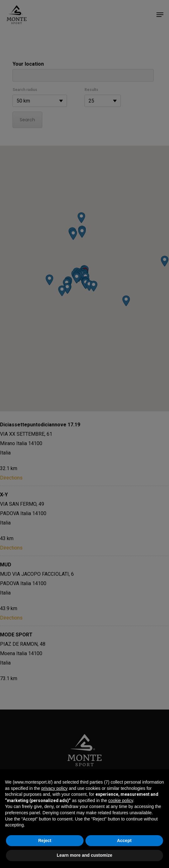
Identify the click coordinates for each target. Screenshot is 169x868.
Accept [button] (124, 840)
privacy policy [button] (54, 788)
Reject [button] (45, 840)
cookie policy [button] (121, 800)
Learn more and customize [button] (84, 855)
